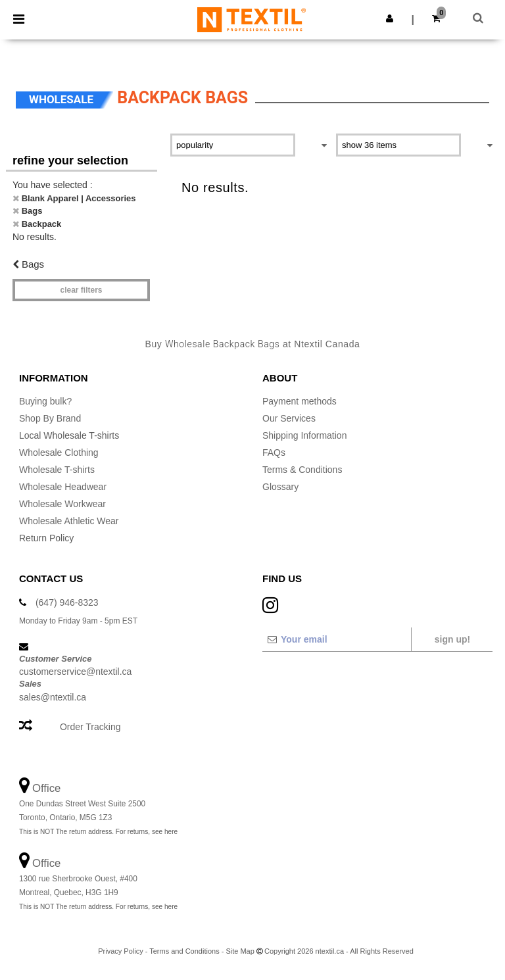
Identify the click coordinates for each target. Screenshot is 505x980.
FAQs (274, 453)
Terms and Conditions (184, 951)
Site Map (240, 951)
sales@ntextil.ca (53, 697)
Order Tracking (90, 727)
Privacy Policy (120, 951)
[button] (390, 18)
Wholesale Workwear (62, 504)
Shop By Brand (50, 418)
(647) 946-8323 (67, 602)
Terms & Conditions (302, 470)
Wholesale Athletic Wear (69, 521)
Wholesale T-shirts (57, 470)
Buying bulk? (45, 401)
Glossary (280, 487)
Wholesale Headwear (63, 487)
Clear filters (81, 290)
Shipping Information (304, 435)
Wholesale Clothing (59, 453)
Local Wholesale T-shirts (69, 435)
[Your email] (336, 639)
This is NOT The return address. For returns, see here (98, 832)
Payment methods (300, 401)
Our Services (289, 418)
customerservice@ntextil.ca (75, 672)
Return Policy (46, 538)
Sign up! (452, 639)
